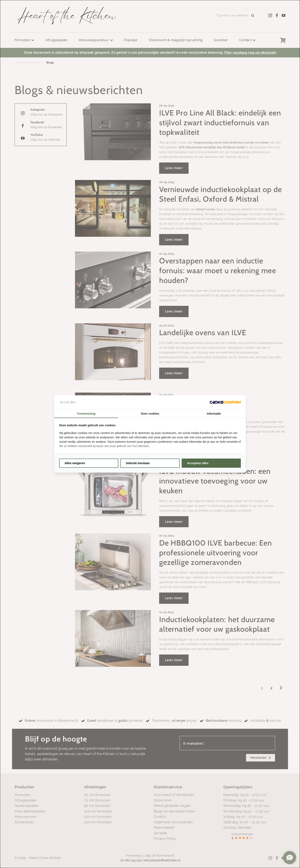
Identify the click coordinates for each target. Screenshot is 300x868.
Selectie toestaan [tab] (138, 463)
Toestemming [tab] (86, 414)
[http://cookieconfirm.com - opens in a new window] (225, 402)
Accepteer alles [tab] (198, 463)
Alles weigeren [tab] (75, 463)
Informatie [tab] (214, 414)
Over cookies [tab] (150, 414)
